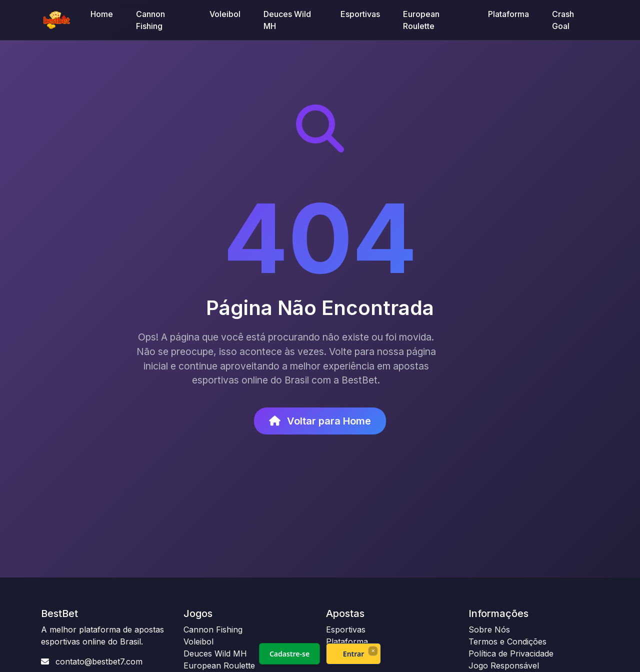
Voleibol (225, 14)
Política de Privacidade (511, 653)
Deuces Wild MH (287, 20)
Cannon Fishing (150, 20)
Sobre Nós (489, 629)
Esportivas (360, 14)
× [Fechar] (373, 650)
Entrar (354, 654)
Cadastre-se (289, 654)
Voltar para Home (320, 421)
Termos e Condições (507, 641)
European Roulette (421, 20)
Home (102, 14)
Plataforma (508, 14)
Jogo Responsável (504, 665)
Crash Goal (563, 20)
